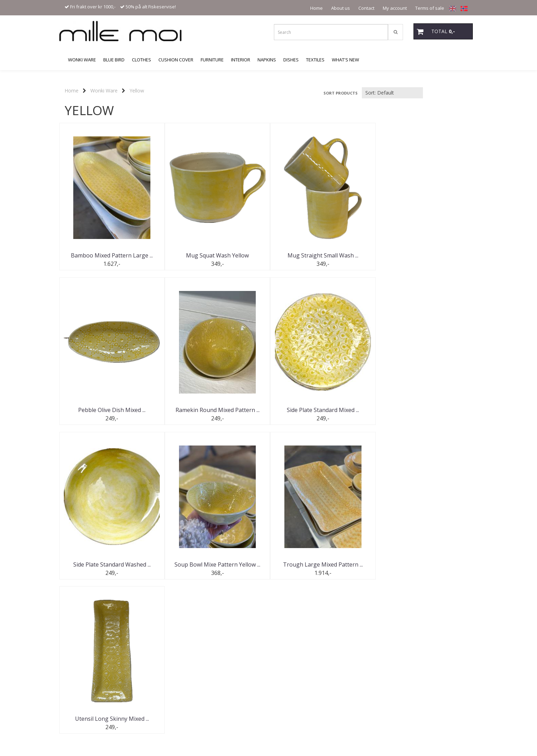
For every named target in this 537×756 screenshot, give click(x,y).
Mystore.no (77, 718)
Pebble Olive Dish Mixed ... (426, 255)
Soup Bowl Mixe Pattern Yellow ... (426, 410)
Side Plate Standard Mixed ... (216, 410)
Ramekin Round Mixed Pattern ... (111, 410)
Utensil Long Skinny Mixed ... (216, 564)
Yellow (137, 91)
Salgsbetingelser (88, 702)
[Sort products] (392, 93)
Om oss (79, 668)
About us (341, 8)
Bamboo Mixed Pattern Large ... (111, 255)
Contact (366, 8)
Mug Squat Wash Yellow (216, 255)
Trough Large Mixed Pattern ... (111, 564)
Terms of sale (430, 8)
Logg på (80, 691)
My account (395, 8)
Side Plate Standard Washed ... (321, 410)
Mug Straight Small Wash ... (321, 255)
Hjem (77, 645)
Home (316, 8)
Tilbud (78, 656)
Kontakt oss (83, 679)
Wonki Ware (104, 91)
